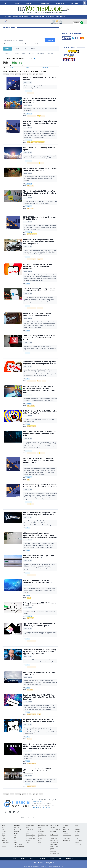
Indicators (37, 44)
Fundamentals (54, 846)
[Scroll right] (84, 3)
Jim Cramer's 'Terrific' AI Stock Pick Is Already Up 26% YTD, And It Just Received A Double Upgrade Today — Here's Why (40, 652)
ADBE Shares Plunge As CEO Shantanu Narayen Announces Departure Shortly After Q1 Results (40, 338)
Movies (40, 828)
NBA (15, 839)
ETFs (25, 49)
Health (28, 831)
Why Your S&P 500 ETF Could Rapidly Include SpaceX (39, 149)
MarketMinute (28, 451)
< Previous (6, 74)
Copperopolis (54, 842)
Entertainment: (43, 826)
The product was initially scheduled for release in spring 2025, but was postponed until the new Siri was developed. (40, 634)
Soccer (16, 842)
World (21, 17)
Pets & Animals (66, 840)
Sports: (16, 833)
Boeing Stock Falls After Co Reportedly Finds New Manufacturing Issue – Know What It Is (39, 514)
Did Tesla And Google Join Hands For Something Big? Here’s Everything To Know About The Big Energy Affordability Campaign (40, 535)
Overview (17, 53)
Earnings (39, 381)
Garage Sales (66, 839)
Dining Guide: (55, 826)
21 (34, 74)
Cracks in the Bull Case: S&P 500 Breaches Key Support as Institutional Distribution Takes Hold (40, 434)
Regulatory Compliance (39, 142)
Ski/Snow (16, 831)
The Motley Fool (29, 91)
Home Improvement (56, 850)
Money (26, 17)
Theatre (40, 829)
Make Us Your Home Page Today (72, 33)
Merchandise (66, 829)
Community (29, 3)
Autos (64, 831)
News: (4, 826)
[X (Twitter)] (6, 812)
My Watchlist (23, 44)
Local (5, 17)
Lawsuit (44, 381)
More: (77, 826)
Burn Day (16, 828)
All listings (53, 828)
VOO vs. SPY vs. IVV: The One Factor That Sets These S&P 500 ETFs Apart (40, 170)
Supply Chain (40, 259)
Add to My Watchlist (34, 65)
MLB (15, 837)
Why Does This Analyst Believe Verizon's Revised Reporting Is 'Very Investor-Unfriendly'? (38, 266)
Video (76, 833)
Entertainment (45, 3)
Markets (8, 49)
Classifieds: (66, 826)
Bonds (29, 142)
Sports (17, 3)
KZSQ (40, 842)
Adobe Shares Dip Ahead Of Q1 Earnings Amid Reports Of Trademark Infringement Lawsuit (40, 363)
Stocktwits (28, 257)
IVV (34, 59)
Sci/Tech (4, 844)
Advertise (52, 858)
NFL (15, 835)
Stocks (17, 49)
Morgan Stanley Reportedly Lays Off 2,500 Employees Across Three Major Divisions (39, 721)
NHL (15, 841)
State (9, 17)
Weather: (17, 826)
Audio (76, 828)
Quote (11, 68)
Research (45, 68)
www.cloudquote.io (37, 802)
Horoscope (41, 831)
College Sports (18, 844)
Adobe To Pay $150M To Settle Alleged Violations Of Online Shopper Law (37, 314)
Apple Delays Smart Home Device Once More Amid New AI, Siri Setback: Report (39, 625)
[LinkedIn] (14, 812)
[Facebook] (10, 812)
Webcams (38, 17)
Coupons (77, 842)
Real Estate (74, 3)
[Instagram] (18, 812)
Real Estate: (54, 844)
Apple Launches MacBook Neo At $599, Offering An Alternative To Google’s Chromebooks (37, 771)
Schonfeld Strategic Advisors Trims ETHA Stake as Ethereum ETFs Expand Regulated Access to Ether (38, 460)
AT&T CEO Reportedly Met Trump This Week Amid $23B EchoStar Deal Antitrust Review (39, 290)
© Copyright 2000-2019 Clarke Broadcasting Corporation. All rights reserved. (44, 866)
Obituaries (46, 17)
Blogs (28, 833)
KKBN (40, 844)
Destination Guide (31, 837)
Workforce (29, 739)
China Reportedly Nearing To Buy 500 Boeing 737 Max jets (39, 673)
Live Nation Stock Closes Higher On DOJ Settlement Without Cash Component (38, 581)
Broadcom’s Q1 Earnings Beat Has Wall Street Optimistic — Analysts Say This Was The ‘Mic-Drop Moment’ (40, 697)
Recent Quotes (8, 44)
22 (37, 74)
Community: (30, 826)
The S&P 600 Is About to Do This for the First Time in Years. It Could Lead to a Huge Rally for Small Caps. (40, 193)
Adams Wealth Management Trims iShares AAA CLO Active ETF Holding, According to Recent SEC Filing (40, 123)
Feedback (33, 858)
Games (40, 833)
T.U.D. (76, 839)
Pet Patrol (29, 840)
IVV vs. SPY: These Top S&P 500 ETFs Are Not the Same (40, 79)
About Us (23, 858)
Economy (42, 116)
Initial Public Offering (35, 163)
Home (14, 858)
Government (40, 308)
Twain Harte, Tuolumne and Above (54, 835)
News (6, 3)
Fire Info (28, 842)
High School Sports (19, 846)
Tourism (63, 17)
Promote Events (67, 835)
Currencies (31, 53)
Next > (41, 74)
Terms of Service (38, 863)
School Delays (54, 17)
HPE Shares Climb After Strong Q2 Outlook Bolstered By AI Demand (38, 557)
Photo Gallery (78, 840)
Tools (33, 49)
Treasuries (50, 53)
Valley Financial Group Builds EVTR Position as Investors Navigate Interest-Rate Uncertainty (40, 486)
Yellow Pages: (78, 844)
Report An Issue (70, 858)
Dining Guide (60, 3)
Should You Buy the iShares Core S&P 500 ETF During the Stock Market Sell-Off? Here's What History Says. (40, 100)
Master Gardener (55, 853)
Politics (4, 839)
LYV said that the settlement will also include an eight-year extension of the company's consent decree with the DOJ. (40, 591)
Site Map (42, 858)
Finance (52, 848)
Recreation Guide (31, 839)
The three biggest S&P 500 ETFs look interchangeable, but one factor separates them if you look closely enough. (40, 179)
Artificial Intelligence (32, 116)
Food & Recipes (42, 835)
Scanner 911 (78, 829)
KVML (40, 840)
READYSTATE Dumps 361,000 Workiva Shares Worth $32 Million (39, 218)
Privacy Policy (36, 807)
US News (15, 17)
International (41, 53)
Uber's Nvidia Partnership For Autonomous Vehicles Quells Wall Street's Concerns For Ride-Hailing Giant (38, 242)
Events (28, 828)
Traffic (32, 17)
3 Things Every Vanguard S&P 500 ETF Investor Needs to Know (40, 604)
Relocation (53, 852)
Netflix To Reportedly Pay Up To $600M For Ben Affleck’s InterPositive (40, 412)
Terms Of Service (47, 807)
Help (60, 858)
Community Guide (31, 835)
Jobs (64, 828)
